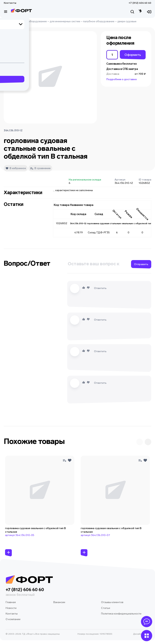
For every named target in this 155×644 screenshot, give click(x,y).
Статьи (106, 608)
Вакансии (59, 602)
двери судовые (127, 21)
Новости (11, 608)
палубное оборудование (99, 21)
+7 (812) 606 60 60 (140, 3)
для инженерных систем (65, 21)
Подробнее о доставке (121, 79)
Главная (9, 21)
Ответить (100, 288)
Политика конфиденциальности (121, 614)
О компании (13, 619)
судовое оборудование (32, 21)
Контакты (10, 3)
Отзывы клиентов (112, 602)
